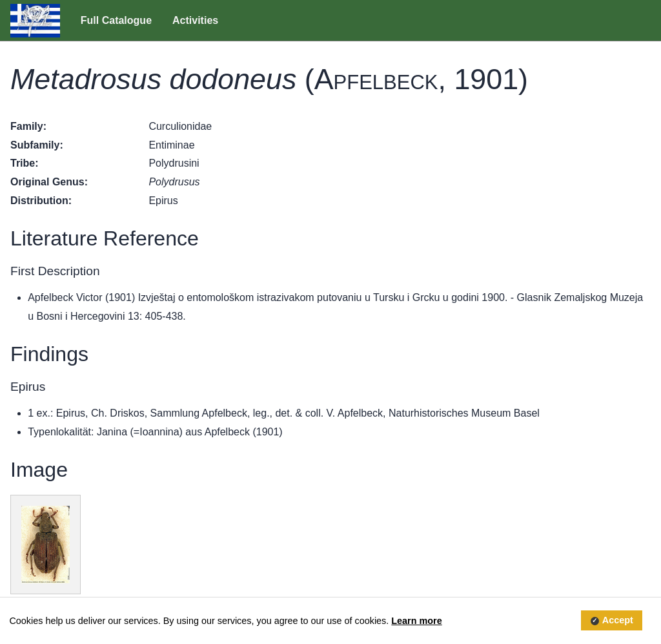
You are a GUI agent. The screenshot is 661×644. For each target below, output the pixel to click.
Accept (618, 621)
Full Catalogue (116, 20)
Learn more (416, 621)
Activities (195, 20)
